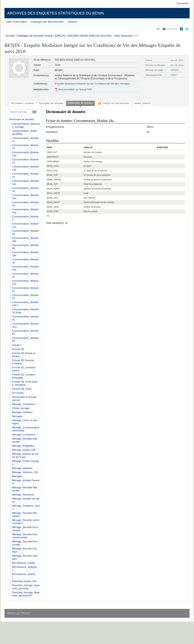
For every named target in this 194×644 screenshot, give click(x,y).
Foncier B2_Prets (22, 389)
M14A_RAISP (53, 202)
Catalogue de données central (35, 36)
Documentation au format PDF (73, 89)
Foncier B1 (18, 349)
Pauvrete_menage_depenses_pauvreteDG (26, 594)
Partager (172, 29)
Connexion (183, 3)
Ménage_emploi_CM (24, 450)
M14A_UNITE (53, 193)
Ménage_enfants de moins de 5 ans (25, 455)
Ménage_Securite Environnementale (25, 536)
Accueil (10, 36)
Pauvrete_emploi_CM (24, 581)
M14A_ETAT (53, 211)
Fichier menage (21, 408)
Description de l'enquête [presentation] (51, 103)
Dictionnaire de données (22, 119)
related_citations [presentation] (142, 103)
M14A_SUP (52, 175)
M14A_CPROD (54, 180)
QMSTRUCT (53, 157)
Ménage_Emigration (23, 446)
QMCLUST (52, 152)
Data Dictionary (123, 36)
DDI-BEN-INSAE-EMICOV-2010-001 (90, 36)
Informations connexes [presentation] (23, 103)
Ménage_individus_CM (25, 472)
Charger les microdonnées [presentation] (113, 103)
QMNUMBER (53, 161)
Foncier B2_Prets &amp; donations (25, 383)
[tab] (23, 103)
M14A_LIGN (53, 166)
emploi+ (17, 345)
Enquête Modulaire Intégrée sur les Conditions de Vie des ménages (92, 84)
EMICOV (60, 36)
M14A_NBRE (53, 189)
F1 (48, 216)
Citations (72, 22)
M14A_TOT (52, 184)
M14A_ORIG (53, 207)
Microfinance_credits (24, 563)
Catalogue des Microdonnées (47, 22)
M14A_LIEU (53, 198)
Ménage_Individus (22, 412)
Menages (17, 416)
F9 (137, 36)
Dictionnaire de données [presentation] (80, 103)
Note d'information (17, 22)
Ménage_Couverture (24, 435)
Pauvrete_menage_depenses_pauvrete (26, 587)
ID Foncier (18, 393)
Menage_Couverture (24, 404)
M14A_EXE (52, 171)
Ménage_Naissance (23, 495)
